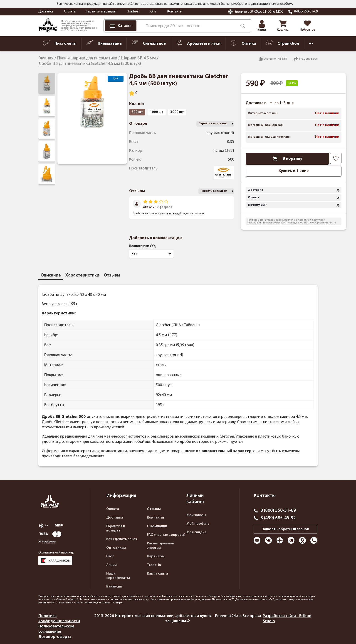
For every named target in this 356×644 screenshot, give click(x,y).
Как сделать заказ (122, 539)
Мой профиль (198, 524)
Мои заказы (196, 515)
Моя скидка (196, 532)
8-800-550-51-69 (306, 12)
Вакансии (114, 587)
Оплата (70, 12)
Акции (111, 565)
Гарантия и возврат (101, 12)
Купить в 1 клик (294, 171)
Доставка (46, 12)
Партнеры (156, 556)
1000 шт (157, 112)
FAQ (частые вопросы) (166, 535)
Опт (153, 12)
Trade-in (133, 12)
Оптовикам (116, 548)
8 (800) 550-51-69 (278, 511)
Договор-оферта (55, 637)
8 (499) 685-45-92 (278, 518)
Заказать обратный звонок (286, 529)
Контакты (175, 12)
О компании (157, 526)
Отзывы (154, 509)
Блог (110, 556)
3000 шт (177, 112)
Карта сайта (157, 574)
